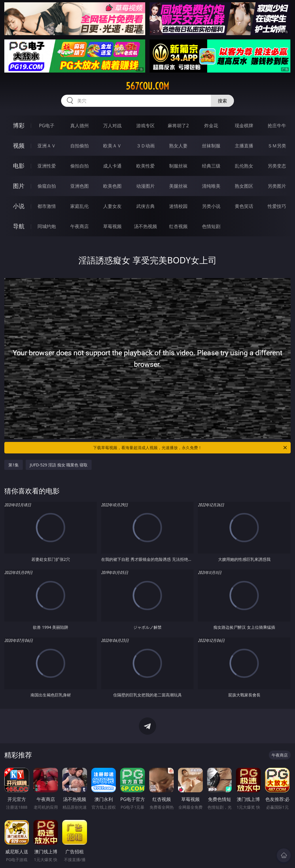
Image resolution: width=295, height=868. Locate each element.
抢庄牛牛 (277, 126)
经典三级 (211, 166)
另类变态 (277, 166)
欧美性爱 (145, 166)
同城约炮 (47, 226)
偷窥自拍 (47, 186)
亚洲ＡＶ (47, 146)
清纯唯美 (211, 186)
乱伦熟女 (244, 166)
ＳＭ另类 (277, 146)
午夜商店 (80, 226)
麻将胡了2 (178, 126)
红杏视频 (178, 226)
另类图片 (277, 186)
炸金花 (211, 126)
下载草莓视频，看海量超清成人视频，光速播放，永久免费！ (190, 448)
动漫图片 (145, 186)
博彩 (19, 125)
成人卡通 (112, 166)
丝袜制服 (211, 146)
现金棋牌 (244, 126)
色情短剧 (211, 226)
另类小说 (211, 206)
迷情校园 (178, 206)
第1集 (14, 465)
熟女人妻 (178, 146)
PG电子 (47, 126)
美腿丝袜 (178, 186)
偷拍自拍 (80, 166)
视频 (19, 146)
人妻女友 (112, 206)
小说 (19, 206)
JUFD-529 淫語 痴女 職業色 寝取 (59, 465)
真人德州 (80, 126)
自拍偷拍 (80, 146)
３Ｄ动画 (145, 146)
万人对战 (112, 126)
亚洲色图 (80, 186)
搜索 (222, 101)
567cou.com (147, 86)
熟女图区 (244, 186)
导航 (19, 226)
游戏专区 (145, 126)
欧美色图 (112, 186)
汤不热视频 (145, 226)
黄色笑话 (244, 206)
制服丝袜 (178, 166)
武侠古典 (145, 206)
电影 (19, 166)
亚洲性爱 (47, 166)
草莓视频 (112, 226)
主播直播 (244, 146)
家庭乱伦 (80, 206)
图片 (19, 186)
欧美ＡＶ (112, 146)
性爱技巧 (277, 206)
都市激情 (47, 206)
